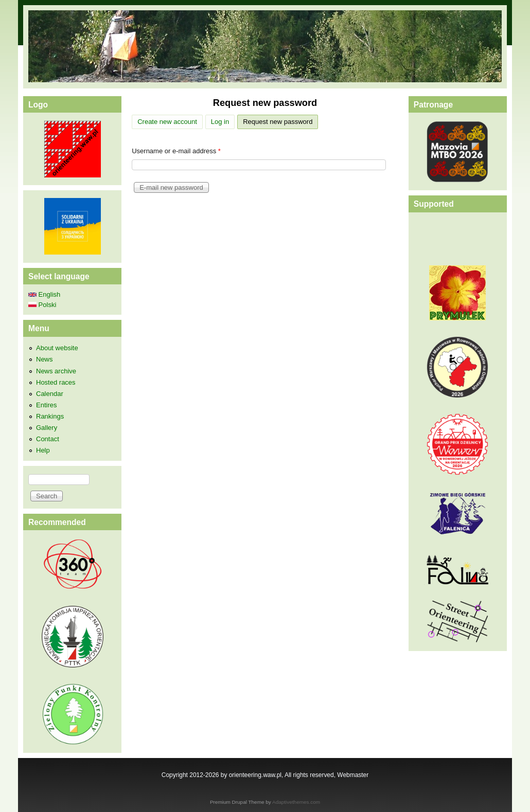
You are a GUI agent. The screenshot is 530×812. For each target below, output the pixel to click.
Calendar (50, 394)
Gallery (47, 428)
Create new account (167, 122)
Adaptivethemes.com (296, 802)
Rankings (50, 416)
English (44, 294)
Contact (48, 439)
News (45, 359)
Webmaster (353, 775)
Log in (220, 122)
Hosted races (56, 382)
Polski (42, 305)
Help (43, 450)
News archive (56, 371)
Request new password (280, 120)
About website (57, 348)
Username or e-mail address (176, 151)
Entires (46, 405)
